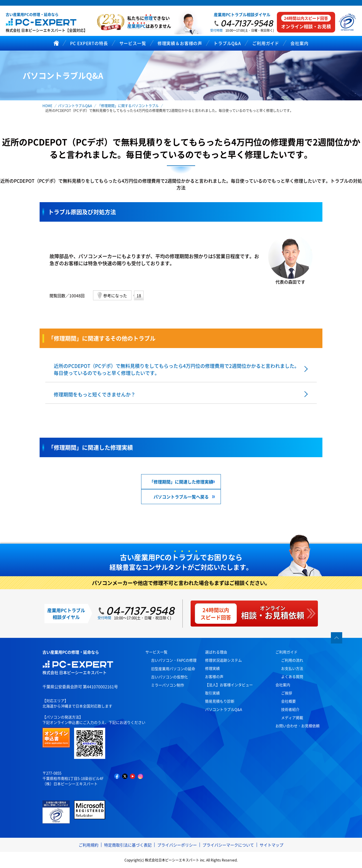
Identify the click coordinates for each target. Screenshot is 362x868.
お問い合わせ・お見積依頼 (298, 726)
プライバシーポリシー (177, 845)
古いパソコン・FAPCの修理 (174, 660)
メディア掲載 (292, 717)
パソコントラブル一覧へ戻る (181, 497)
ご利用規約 (89, 845)
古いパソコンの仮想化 (169, 677)
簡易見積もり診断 (220, 701)
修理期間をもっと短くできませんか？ (95, 394)
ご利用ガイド (286, 652)
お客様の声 (214, 676)
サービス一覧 (156, 652)
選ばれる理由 (216, 652)
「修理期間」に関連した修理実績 (181, 482)
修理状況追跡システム (223, 660)
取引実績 (212, 693)
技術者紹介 (290, 709)
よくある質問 (292, 676)
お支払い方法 (292, 668)
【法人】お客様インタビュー (229, 685)
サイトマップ (271, 845)
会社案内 (283, 685)
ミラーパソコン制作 (168, 685)
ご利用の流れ (292, 660)
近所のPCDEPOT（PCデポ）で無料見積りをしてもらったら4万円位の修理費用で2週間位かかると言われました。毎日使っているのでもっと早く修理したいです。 (176, 369)
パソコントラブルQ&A (224, 709)
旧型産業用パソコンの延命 (173, 669)
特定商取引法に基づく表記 (128, 845)
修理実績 (212, 668)
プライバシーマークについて (228, 845)
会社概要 (288, 701)
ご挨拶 (287, 693)
